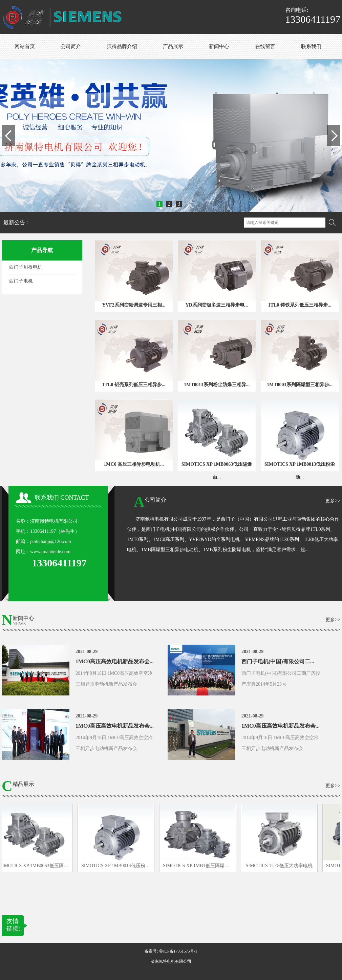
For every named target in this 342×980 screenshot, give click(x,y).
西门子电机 (21, 281)
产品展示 (173, 46)
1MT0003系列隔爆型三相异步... (300, 385)
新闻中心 (219, 46)
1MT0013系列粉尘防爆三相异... (217, 385)
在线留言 (265, 46)
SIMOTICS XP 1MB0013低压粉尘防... (300, 471)
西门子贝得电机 (26, 267)
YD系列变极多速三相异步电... (217, 305)
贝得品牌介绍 (122, 46)
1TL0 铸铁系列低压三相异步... (300, 305)
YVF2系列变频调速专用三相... (134, 305)
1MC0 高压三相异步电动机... (134, 464)
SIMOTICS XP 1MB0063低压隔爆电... (217, 471)
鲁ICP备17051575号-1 (178, 951)
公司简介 (71, 46)
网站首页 (25, 46)
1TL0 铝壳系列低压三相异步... (134, 385)
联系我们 (311, 46)
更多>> (333, 501)
